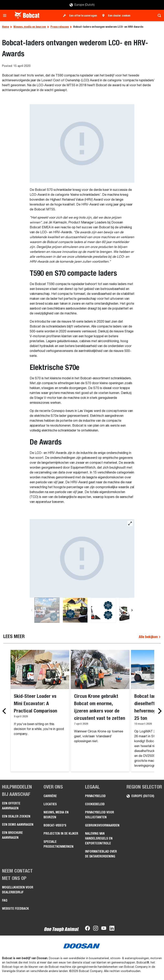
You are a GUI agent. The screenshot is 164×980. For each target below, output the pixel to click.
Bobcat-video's (55, 825)
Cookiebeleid (95, 804)
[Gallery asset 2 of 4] (75, 610)
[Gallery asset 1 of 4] (82, 558)
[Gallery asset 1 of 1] (82, 143)
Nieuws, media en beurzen (30, 27)
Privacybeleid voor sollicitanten (99, 815)
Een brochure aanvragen (12, 835)
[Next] (132, 610)
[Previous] (32, 610)
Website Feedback (15, 909)
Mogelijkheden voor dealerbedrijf (18, 890)
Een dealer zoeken (119, 15)
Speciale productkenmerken (58, 844)
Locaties (50, 804)
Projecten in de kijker (61, 833)
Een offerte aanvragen (83, 15)
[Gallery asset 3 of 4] (103, 610)
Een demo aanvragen (18, 825)
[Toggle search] (158, 15)
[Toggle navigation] (6, 15)
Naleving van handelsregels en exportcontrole (99, 838)
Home (5, 27)
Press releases (60, 27)
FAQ (5, 900)
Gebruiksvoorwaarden (102, 825)
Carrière (50, 796)
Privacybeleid (95, 796)
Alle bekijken (150, 637)
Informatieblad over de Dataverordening (101, 854)
